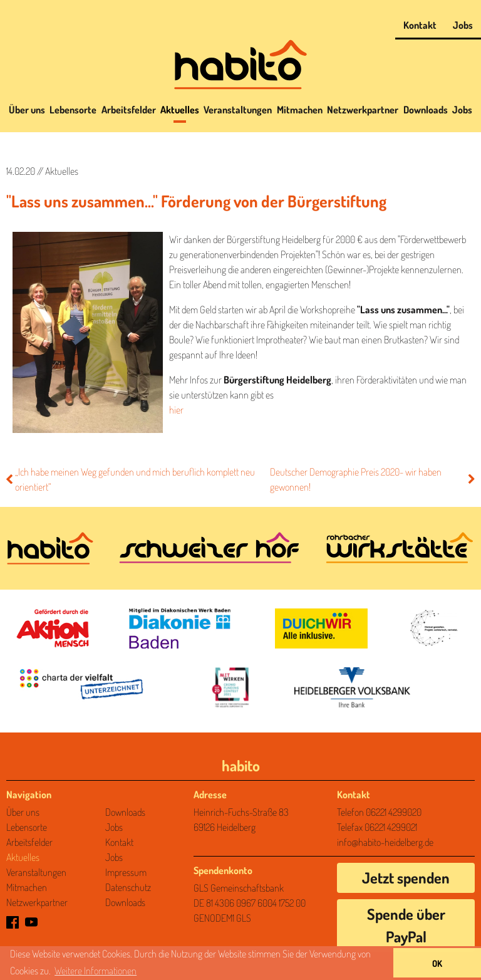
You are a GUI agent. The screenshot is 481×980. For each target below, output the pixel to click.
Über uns (27, 110)
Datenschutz (128, 887)
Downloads (426, 110)
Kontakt (420, 25)
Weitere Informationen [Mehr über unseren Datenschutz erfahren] (96, 971)
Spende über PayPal (406, 925)
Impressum (126, 872)
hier (176, 410)
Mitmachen (300, 110)
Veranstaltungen (238, 110)
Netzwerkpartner (363, 110)
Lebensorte (73, 110)
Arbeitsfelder (129, 110)
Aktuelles (180, 110)
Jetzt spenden (406, 878)
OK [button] (437, 963)
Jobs (463, 25)
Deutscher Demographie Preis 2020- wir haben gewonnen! (372, 479)
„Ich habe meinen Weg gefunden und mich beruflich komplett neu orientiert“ (131, 479)
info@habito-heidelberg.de (385, 842)
